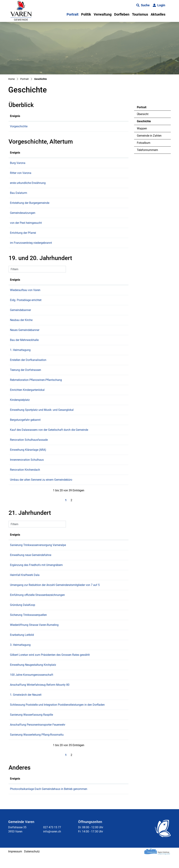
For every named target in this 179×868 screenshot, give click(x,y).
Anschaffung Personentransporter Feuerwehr (68, 737)
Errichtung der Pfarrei (53, 237)
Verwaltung (103, 14)
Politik (86, 14)
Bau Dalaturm (49, 197)
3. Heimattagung (50, 653)
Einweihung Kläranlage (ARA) (58, 454)
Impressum (15, 864)
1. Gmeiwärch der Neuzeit (56, 703)
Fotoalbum (144, 143)
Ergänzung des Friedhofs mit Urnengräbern (66, 569)
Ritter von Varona (51, 177)
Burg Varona (48, 167)
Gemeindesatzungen (53, 217)
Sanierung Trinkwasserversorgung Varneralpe (68, 549)
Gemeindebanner (51, 314)
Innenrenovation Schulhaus (57, 464)
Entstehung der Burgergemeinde (60, 207)
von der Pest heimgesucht (56, 227)
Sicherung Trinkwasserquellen (58, 623)
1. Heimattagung (50, 354)
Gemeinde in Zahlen (149, 136)
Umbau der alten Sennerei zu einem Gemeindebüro (71, 484)
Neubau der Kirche (51, 324)
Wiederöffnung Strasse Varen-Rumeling (64, 633)
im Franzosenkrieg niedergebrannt (61, 247)
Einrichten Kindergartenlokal (57, 394)
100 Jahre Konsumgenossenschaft (62, 683)
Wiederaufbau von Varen (55, 294)
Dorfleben (122, 14)
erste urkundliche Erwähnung (58, 187)
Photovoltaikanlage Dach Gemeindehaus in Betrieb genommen (79, 802)
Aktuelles (158, 14)
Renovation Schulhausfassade (59, 444)
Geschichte (146, 122)
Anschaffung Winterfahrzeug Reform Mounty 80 (70, 693)
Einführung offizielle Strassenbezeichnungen (67, 603)
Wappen (142, 128)
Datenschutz (32, 864)
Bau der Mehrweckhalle (54, 344)
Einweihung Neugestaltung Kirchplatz (63, 673)
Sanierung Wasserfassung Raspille (62, 727)
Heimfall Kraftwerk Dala (55, 579)
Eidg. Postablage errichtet (56, 304)
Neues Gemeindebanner (55, 334)
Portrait (73, 14)
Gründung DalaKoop (53, 613)
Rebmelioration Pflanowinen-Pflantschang (66, 384)
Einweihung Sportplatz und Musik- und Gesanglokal (72, 414)
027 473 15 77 (52, 840)
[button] (143, 5)
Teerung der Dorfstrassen (56, 374)
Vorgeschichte (49, 126)
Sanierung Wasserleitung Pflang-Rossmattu (67, 747)
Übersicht (143, 114)
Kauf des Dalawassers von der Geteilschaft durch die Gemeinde (79, 434)
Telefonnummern (147, 150)
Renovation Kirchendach (55, 474)
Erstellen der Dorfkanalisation (58, 364)
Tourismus (140, 14)
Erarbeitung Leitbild (52, 643)
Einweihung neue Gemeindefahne (61, 559)
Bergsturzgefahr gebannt (55, 424)
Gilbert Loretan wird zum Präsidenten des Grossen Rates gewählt (80, 663)
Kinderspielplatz (50, 404)
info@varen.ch (52, 844)
